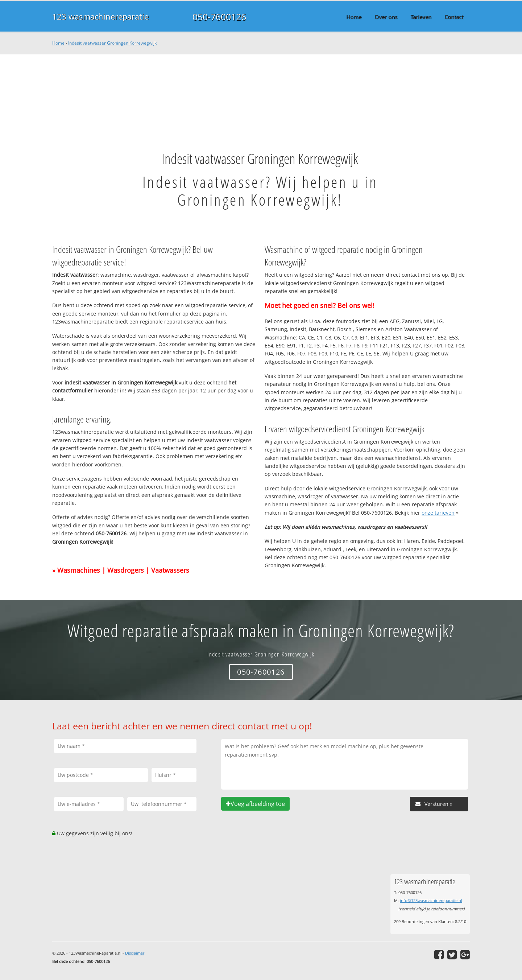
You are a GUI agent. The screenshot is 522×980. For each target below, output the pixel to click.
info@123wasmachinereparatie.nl (431, 900)
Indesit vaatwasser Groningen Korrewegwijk (112, 43)
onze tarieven (438, 513)
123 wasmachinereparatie (100, 17)
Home (58, 43)
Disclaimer (135, 953)
